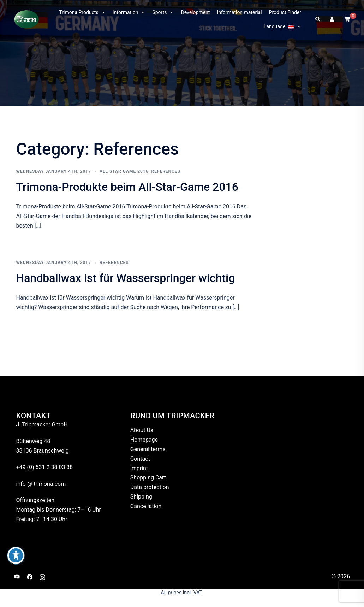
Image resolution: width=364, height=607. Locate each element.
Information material (239, 12)
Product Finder (285, 12)
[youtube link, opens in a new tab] (17, 576)
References (166, 171)
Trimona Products (82, 12)
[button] (318, 19)
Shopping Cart (148, 478)
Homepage (144, 440)
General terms (148, 449)
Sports (163, 12)
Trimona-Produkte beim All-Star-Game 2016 (127, 187)
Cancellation (146, 506)
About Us (142, 430)
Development (195, 12)
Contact (140, 459)
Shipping (141, 497)
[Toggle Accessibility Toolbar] (16, 555)
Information (129, 12)
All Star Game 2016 (124, 171)
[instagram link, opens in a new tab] (42, 576)
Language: (282, 26)
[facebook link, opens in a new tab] (30, 576)
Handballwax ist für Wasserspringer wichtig (126, 278)
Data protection (150, 487)
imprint (139, 468)
